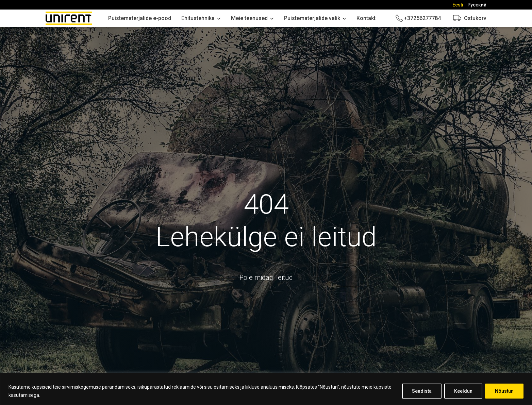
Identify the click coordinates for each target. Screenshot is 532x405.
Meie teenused (249, 18)
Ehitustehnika (198, 18)
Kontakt (366, 18)
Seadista (422, 391)
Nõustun (504, 391)
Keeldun (463, 391)
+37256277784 (422, 18)
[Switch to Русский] (477, 5)
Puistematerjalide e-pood (140, 18)
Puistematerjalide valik (312, 18)
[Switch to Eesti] (458, 5)
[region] (266, 389)
